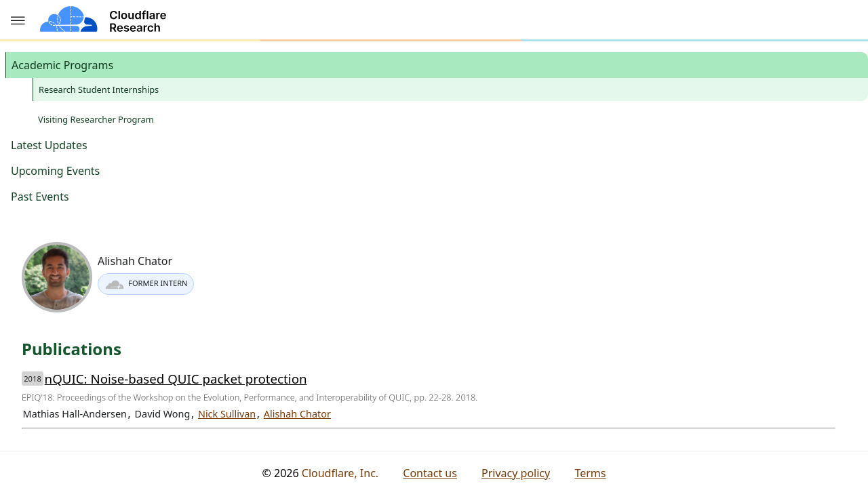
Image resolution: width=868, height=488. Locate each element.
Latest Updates (49, 209)
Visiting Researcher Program (61, 171)
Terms (590, 466)
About (180, 22)
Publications (331, 22)
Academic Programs (36, 73)
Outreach (400, 22)
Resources (465, 22)
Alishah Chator (406, 235)
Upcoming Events (55, 235)
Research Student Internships (62, 117)
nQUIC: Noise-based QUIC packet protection (284, 200)
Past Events (40, 260)
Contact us (430, 466)
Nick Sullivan (335, 235)
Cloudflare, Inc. (340, 466)
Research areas (248, 22)
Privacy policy (516, 466)
